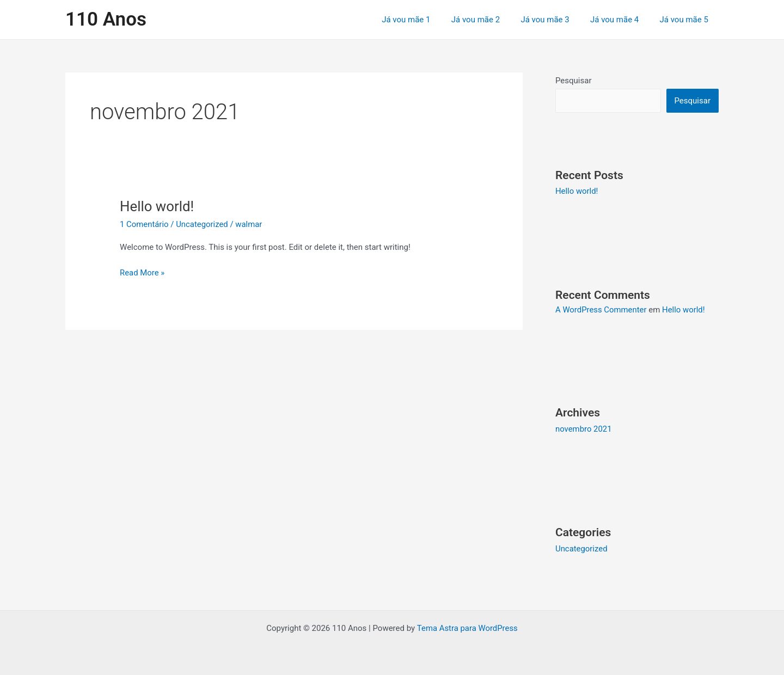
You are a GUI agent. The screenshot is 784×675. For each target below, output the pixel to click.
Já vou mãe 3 (556, 20)
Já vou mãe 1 (427, 20)
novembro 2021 (584, 428)
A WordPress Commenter (601, 310)
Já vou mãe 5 (686, 20)
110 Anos (106, 19)
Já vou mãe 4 (621, 20)
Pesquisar (574, 81)
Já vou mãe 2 (491, 20)
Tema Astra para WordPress (467, 627)
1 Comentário (144, 224)
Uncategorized (203, 224)
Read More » (142, 272)
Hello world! (157, 206)
